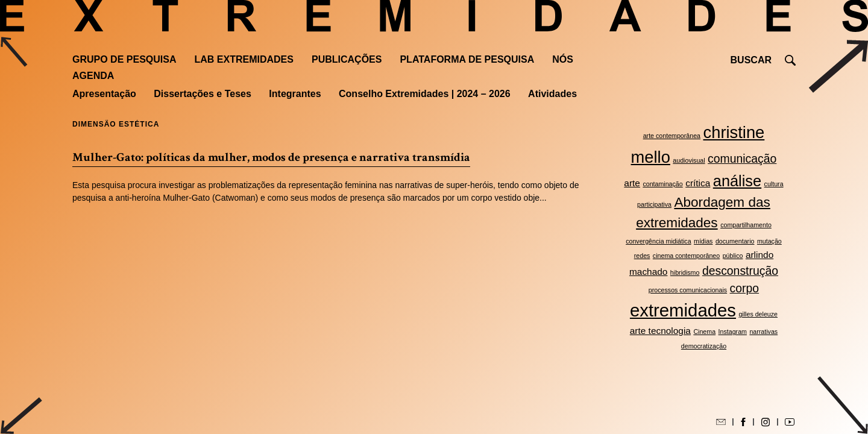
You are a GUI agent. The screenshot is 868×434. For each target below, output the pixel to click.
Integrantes (295, 94)
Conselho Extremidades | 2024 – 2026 (425, 94)
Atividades (552, 94)
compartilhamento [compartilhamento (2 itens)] (746, 225)
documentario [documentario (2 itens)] (735, 241)
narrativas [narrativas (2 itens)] (763, 332)
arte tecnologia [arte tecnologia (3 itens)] (660, 331)
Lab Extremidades (244, 59)
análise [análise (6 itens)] (737, 181)
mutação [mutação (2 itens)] (769, 241)
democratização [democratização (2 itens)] (704, 346)
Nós (563, 59)
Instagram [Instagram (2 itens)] (733, 332)
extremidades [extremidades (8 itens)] (683, 310)
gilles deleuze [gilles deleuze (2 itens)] (758, 314)
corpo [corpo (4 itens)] (745, 288)
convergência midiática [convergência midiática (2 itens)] (658, 241)
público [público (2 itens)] (733, 256)
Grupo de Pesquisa (124, 59)
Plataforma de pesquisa (467, 59)
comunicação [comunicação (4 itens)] (742, 159)
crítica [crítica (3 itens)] (698, 183)
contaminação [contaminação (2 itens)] (662, 184)
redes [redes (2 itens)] (642, 256)
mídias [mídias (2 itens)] (703, 241)
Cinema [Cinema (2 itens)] (704, 332)
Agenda (93, 76)
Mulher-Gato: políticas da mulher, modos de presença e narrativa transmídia (271, 157)
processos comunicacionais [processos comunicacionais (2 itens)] (688, 290)
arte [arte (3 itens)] (632, 183)
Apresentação (104, 94)
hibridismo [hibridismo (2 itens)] (685, 272)
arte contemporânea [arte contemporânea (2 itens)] (672, 136)
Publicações (347, 59)
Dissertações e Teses (203, 94)
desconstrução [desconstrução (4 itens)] (740, 271)
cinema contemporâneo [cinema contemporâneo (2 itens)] (686, 256)
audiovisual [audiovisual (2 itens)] (689, 160)
